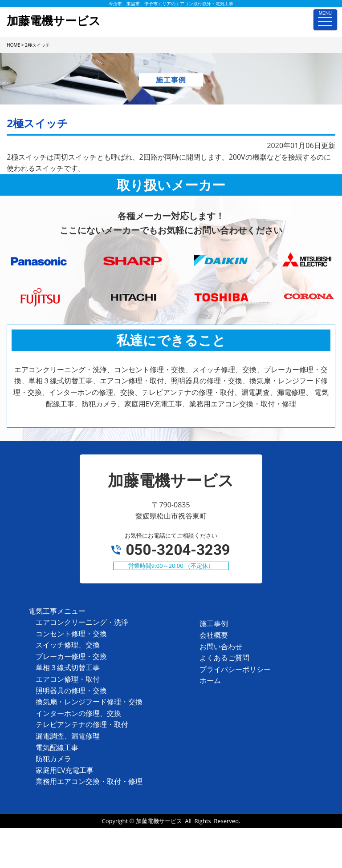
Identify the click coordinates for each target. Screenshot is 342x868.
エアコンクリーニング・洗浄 (82, 622)
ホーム (210, 680)
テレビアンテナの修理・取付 (82, 724)
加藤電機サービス (159, 821)
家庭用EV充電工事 (65, 770)
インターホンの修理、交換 (78, 713)
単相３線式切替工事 (68, 667)
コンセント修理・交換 (71, 634)
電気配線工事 (57, 747)
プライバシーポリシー (235, 669)
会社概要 (214, 635)
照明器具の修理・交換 (71, 691)
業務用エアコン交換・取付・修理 (89, 781)
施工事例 (214, 623)
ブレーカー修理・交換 (71, 656)
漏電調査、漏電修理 (68, 736)
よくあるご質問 (224, 658)
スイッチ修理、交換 (68, 645)
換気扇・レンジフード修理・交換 (89, 702)
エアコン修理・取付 (68, 679)
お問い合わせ (221, 647)
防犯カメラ (53, 759)
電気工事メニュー (57, 611)
